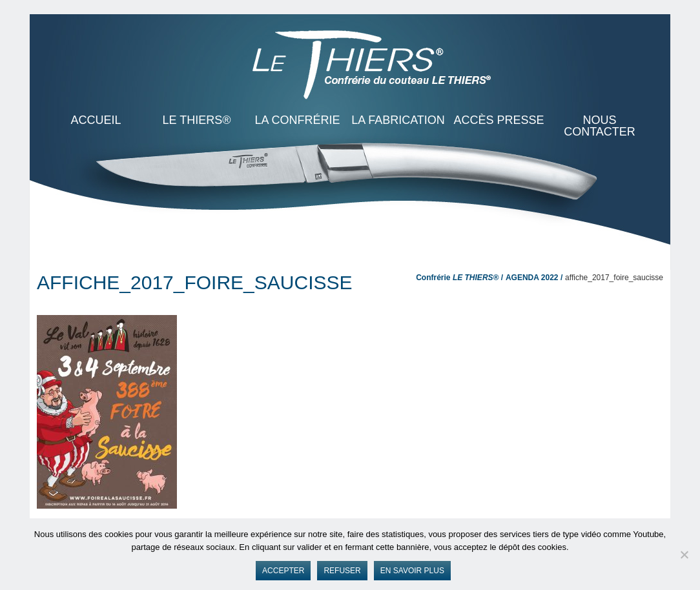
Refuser (342, 571)
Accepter (283, 571)
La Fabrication (398, 120)
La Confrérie (297, 120)
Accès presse (499, 120)
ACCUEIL (96, 120)
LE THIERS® (197, 120)
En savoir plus (412, 571)
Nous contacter (600, 126)
